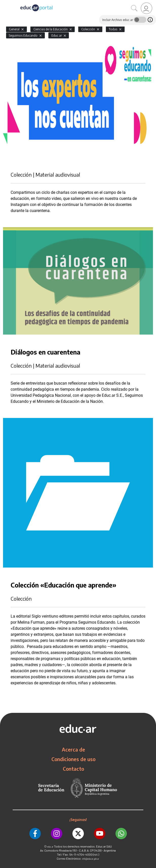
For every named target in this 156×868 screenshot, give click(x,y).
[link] (147, 8)
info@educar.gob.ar (91, 859)
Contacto (73, 769)
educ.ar (50, 847)
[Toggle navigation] (5, 3)
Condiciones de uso (73, 759)
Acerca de (73, 749)
